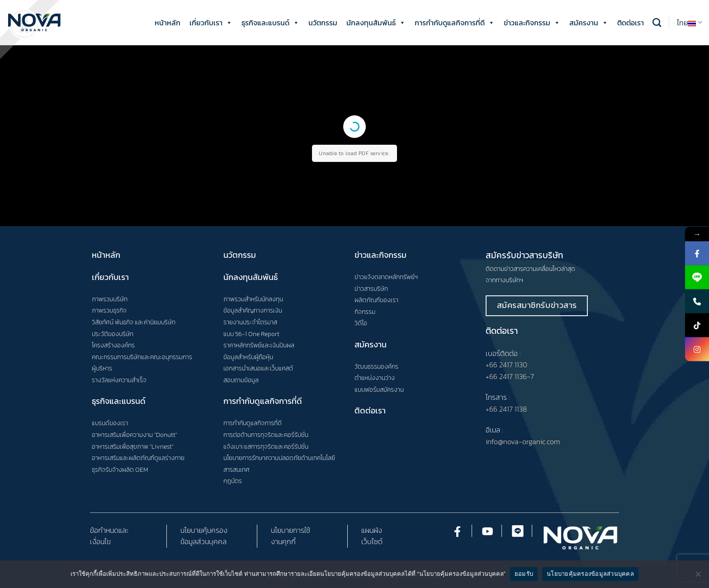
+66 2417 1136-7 (510, 376)
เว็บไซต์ (372, 541)
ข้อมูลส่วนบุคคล (203, 541)
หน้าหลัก (168, 23)
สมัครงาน (589, 23)
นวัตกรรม (323, 23)
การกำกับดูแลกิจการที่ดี (455, 23)
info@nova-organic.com (523, 441)
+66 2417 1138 (506, 409)
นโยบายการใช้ (291, 530)
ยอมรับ (524, 574)
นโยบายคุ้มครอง (204, 530)
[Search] (657, 22)
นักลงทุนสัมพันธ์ (376, 23)
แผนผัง (372, 530)
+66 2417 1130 (506, 365)
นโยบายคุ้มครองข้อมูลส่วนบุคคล (590, 574)
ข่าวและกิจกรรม (532, 23)
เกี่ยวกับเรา (211, 23)
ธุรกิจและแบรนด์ (270, 23)
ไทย (690, 23)
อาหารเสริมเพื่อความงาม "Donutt (134, 435)
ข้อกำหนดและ (109, 530)
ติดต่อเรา (631, 23)
